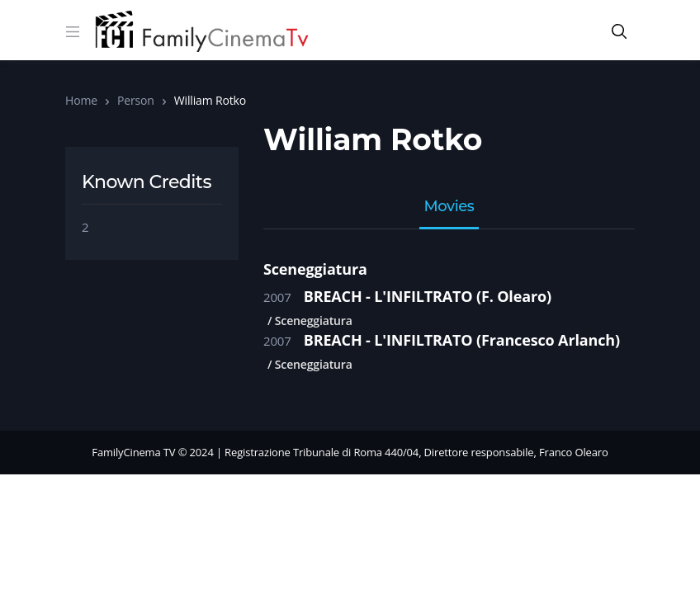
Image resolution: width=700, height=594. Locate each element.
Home (81, 100)
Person (136, 100)
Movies (449, 207)
